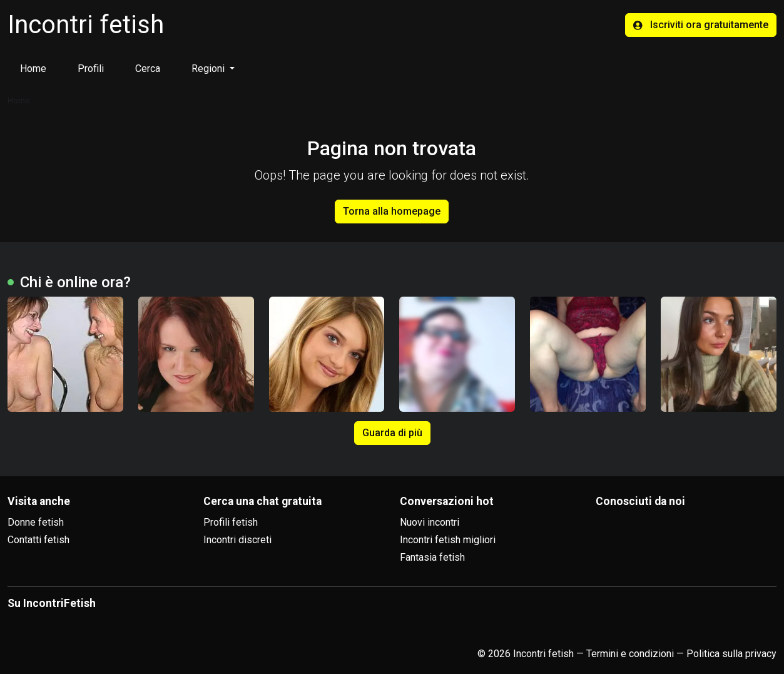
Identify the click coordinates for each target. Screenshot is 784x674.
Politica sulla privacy (731, 654)
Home (33, 69)
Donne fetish (36, 522)
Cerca (148, 69)
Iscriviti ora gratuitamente (701, 25)
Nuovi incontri (430, 522)
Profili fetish (231, 522)
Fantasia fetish (432, 557)
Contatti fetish (38, 540)
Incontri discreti (237, 540)
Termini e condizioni (630, 654)
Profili (91, 69)
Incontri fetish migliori (448, 540)
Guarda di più (392, 433)
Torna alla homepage (392, 211)
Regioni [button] (209, 69)
